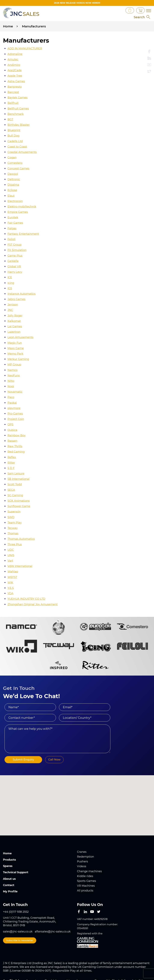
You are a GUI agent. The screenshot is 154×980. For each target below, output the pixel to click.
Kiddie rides (85, 860)
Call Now (54, 744)
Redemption (85, 841)
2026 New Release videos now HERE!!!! (77, 3)
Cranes (82, 836)
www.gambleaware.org (98, 968)
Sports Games (86, 864)
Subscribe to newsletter (20, 923)
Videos (82, 850)
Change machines (89, 855)
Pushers (82, 846)
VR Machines (86, 869)
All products (85, 874)
